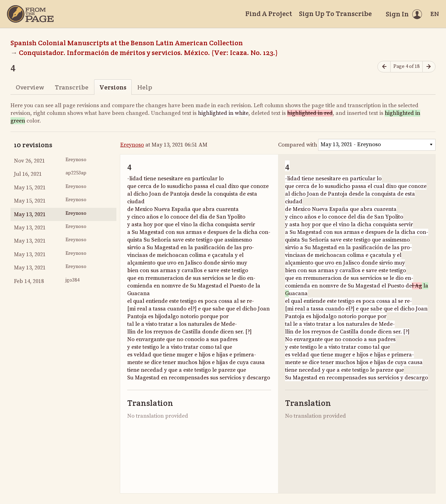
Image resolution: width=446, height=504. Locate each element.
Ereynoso (132, 145)
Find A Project (269, 14)
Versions (113, 87)
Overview (30, 87)
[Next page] (429, 67)
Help (145, 87)
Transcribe (72, 87)
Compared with (298, 145)
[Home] (30, 14)
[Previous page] (384, 67)
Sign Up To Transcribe (335, 14)
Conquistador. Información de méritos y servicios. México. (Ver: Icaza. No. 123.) (148, 53)
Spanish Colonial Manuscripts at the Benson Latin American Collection (127, 43)
